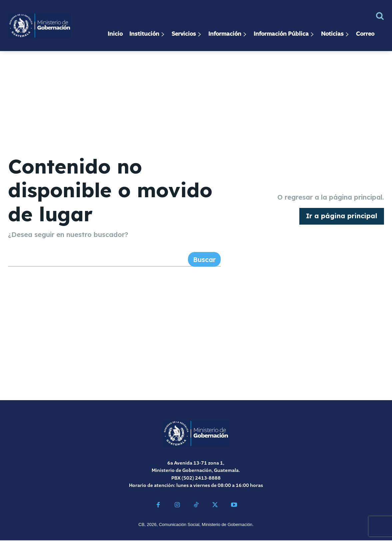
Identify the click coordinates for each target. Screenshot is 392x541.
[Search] (204, 260)
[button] (380, 16)
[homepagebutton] (342, 217)
